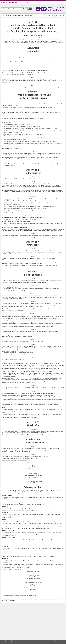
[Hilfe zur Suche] (23, 9)
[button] (53, 15)
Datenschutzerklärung (36, 641)
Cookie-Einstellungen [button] (60, 641)
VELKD (9, 641)
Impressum (27, 641)
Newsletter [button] (20, 641)
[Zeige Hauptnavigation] (63, 2)
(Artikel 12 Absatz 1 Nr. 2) (8, 348)
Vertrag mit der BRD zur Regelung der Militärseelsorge (17, 15)
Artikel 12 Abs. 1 (55, 266)
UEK (3, 641)
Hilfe (53, 641)
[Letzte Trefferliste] (26, 9)
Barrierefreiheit (46, 641)
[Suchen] (30, 9)
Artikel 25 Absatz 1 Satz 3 (32, 371)
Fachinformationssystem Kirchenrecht (16, 2)
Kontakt (14, 641)
